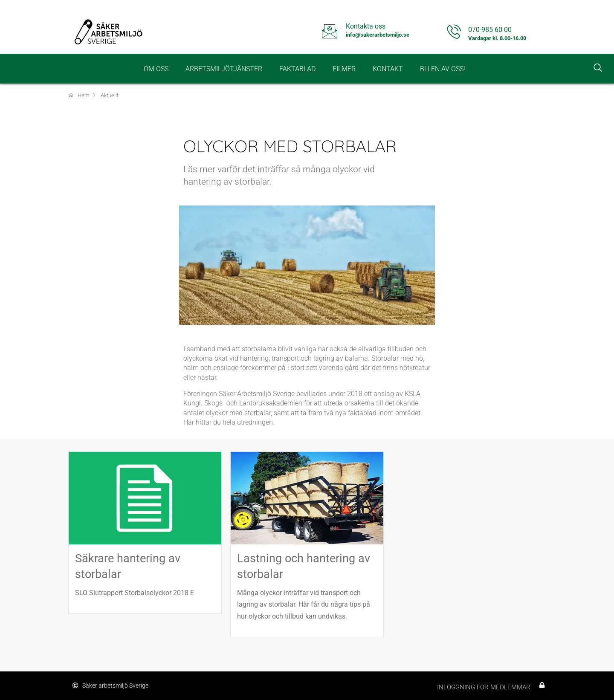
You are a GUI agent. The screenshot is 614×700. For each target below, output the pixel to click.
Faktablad (297, 69)
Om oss (156, 69)
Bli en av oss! (443, 69)
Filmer (344, 69)
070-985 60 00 (490, 30)
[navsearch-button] (598, 69)
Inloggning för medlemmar (484, 687)
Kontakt (388, 69)
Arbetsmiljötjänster (224, 69)
